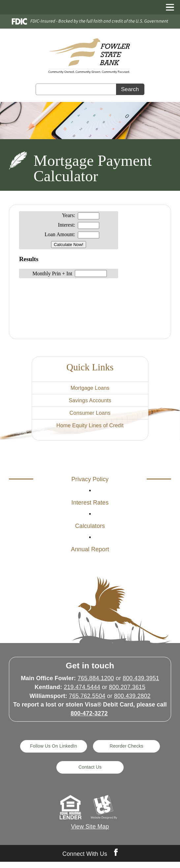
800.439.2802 (132, 701)
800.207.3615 (127, 692)
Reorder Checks (128, 751)
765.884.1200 (96, 683)
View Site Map (90, 833)
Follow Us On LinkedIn (52, 751)
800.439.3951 (141, 683)
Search (130, 89)
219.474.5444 (82, 692)
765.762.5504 (87, 701)
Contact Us (90, 773)
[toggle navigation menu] (167, 7)
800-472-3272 (89, 719)
